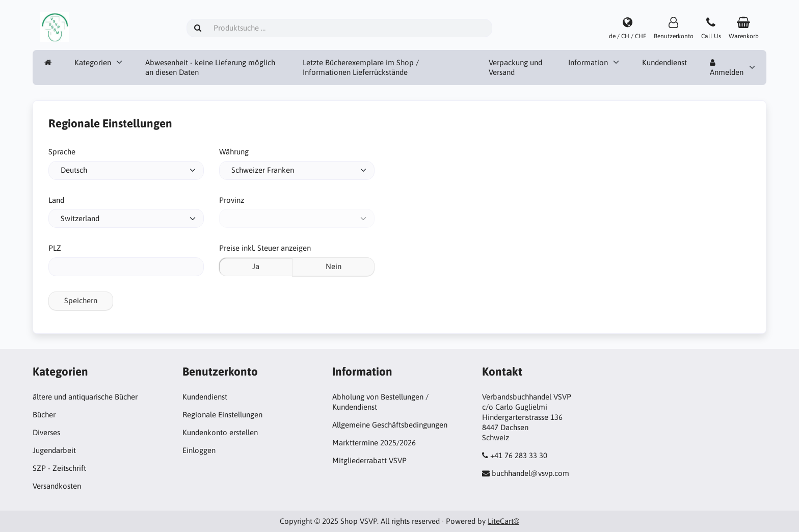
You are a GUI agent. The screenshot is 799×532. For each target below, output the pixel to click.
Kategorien (93, 62)
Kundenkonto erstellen (220, 432)
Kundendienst (664, 62)
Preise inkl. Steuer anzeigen (265, 248)
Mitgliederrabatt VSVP (369, 460)
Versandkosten (57, 486)
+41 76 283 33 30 (519, 455)
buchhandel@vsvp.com (530, 473)
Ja (256, 266)
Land (56, 200)
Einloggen (199, 450)
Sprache (62, 152)
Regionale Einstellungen (222, 415)
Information (588, 62)
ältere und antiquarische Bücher (85, 397)
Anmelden (727, 68)
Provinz (232, 200)
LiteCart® (503, 521)
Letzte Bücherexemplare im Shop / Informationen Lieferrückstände (361, 68)
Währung (234, 152)
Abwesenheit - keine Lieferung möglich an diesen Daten (210, 68)
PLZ (55, 248)
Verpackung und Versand (515, 68)
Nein (334, 266)
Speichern (81, 300)
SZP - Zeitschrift (59, 468)
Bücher (44, 415)
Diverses (46, 432)
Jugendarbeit (54, 450)
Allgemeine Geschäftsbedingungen (390, 425)
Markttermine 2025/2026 (374, 443)
